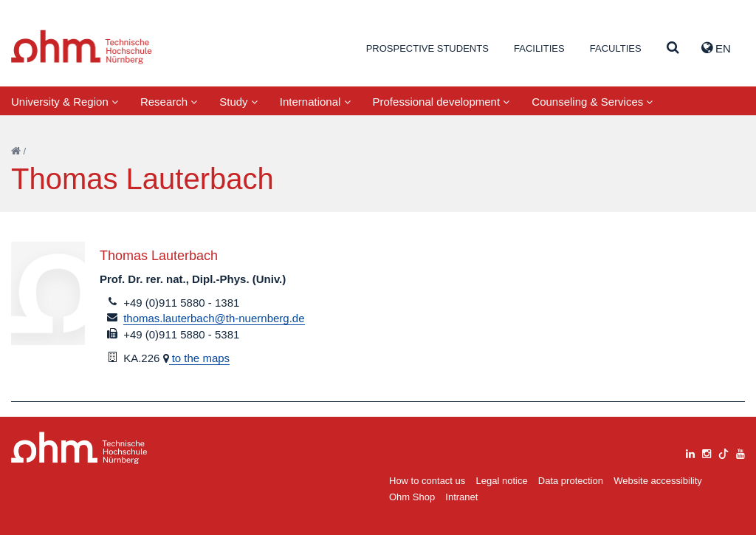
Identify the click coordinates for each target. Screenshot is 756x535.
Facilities (539, 48)
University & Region (65, 102)
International (315, 102)
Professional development (441, 102)
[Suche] (673, 48)
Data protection (571, 481)
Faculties (616, 48)
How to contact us (427, 481)
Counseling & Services (592, 102)
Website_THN (82, 47)
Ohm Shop (412, 497)
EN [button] (716, 48)
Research (169, 102)
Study (238, 102)
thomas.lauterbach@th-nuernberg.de (214, 318)
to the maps (200, 358)
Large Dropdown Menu (79, 448)
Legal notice (502, 481)
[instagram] (707, 452)
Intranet (461, 497)
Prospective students (427, 48)
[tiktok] (724, 452)
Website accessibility (658, 481)
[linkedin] (690, 452)
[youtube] (740, 452)
